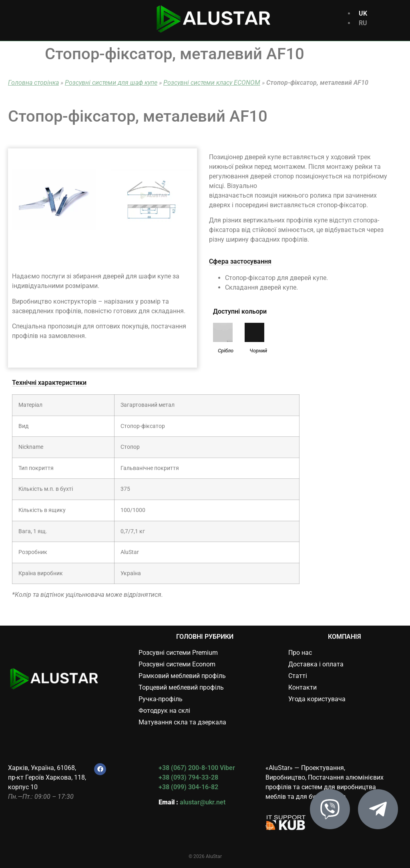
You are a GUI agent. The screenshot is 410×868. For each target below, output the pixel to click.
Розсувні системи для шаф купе (111, 83)
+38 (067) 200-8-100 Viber (197, 768)
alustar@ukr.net (203, 802)
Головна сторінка (33, 83)
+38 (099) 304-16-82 (188, 787)
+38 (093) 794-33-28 (188, 777)
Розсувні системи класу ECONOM (212, 83)
